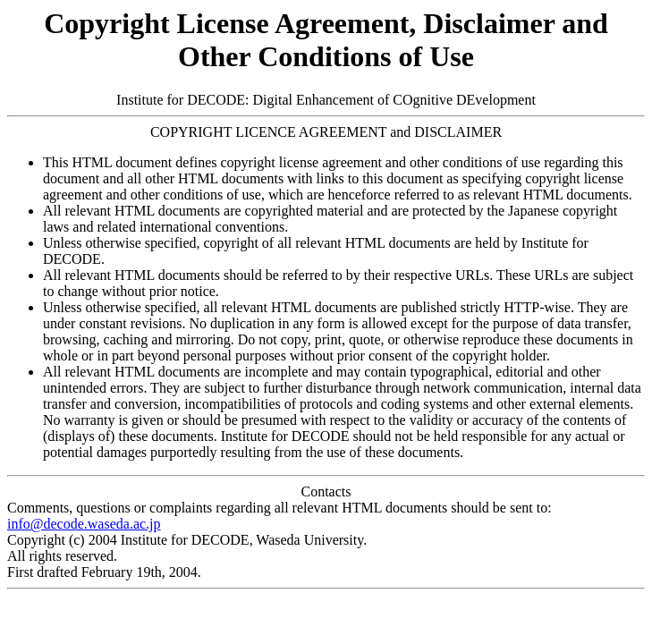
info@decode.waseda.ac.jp (84, 524)
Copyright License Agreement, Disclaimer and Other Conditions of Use (326, 40)
